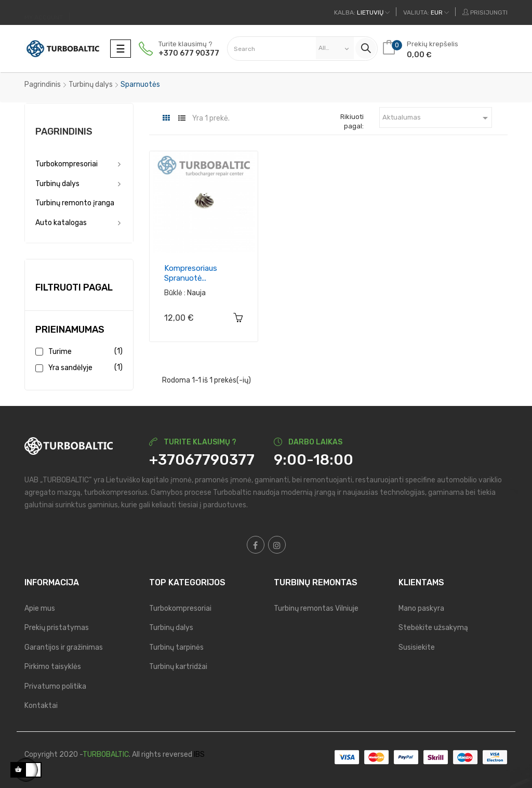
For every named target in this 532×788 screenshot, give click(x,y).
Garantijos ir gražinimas (64, 647)
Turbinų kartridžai (178, 667)
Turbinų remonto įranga (75, 203)
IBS (199, 754)
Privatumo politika (55, 686)
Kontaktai (41, 706)
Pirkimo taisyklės (53, 667)
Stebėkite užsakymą (433, 628)
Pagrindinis (64, 132)
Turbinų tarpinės (176, 647)
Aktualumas (437, 118)
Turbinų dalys (57, 184)
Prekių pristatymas (57, 628)
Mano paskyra (421, 608)
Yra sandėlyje (84, 368)
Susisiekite (417, 647)
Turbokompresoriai (66, 164)
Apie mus (40, 608)
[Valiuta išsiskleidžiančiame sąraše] (426, 12)
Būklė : (175, 293)
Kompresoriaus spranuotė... (191, 273)
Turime (84, 352)
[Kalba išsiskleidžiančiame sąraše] (362, 12)
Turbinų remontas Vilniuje (316, 608)
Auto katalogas (61, 223)
